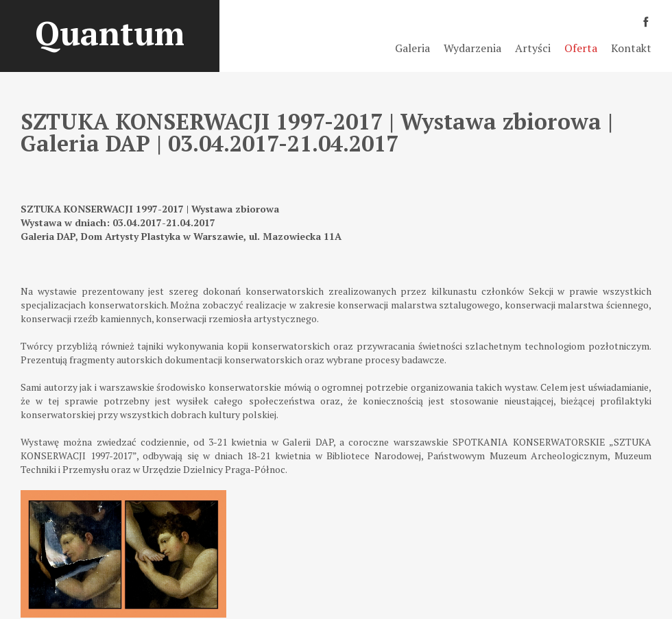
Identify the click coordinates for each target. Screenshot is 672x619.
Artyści (533, 48)
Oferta (581, 48)
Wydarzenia (472, 48)
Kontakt (631, 48)
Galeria (412, 48)
